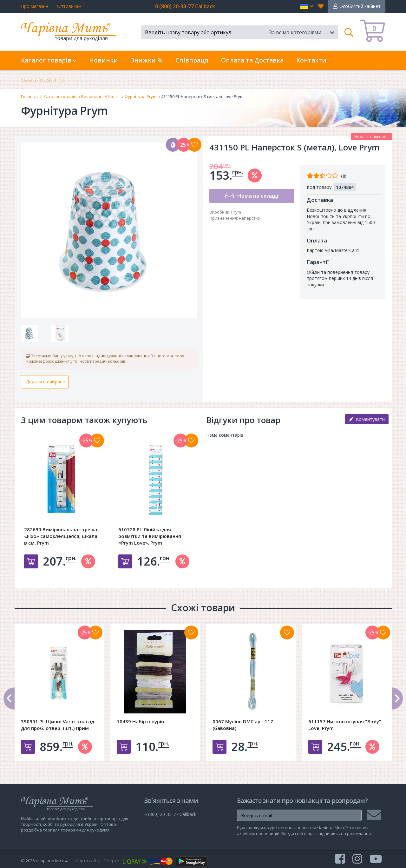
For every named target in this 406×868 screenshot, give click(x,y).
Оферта (111, 861)
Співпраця (192, 60)
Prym (236, 212)
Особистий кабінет (360, 6)
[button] (307, 6)
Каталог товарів (60, 96)
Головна (29, 96)
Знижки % (147, 60)
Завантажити (42, 79)
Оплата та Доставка (252, 60)
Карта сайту (88, 861)
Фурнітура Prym (140, 96)
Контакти (311, 60)
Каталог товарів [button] (49, 60)
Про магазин (35, 6)
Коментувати (367, 419)
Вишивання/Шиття (100, 96)
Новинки (104, 60)
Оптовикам (69, 6)
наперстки (250, 218)
